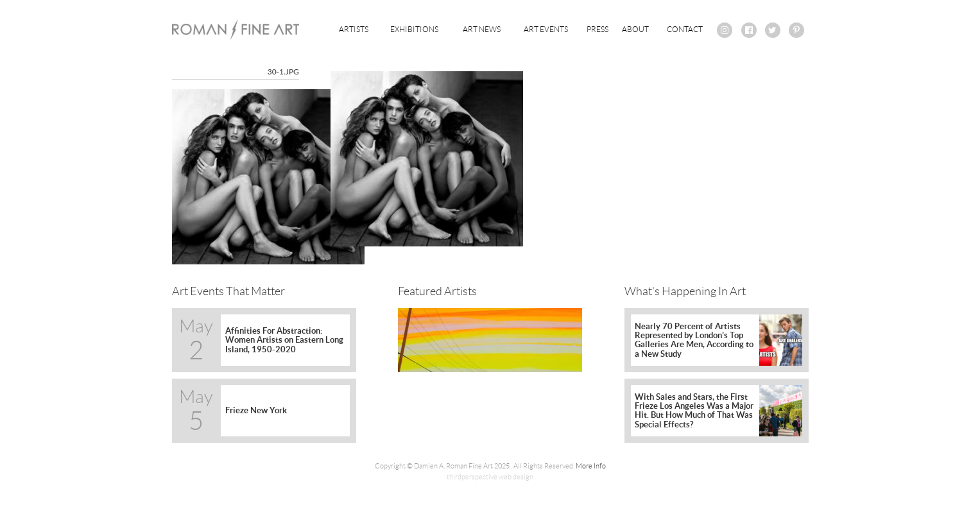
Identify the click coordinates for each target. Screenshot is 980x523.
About (635, 29)
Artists (354, 29)
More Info (591, 466)
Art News (482, 29)
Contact (685, 29)
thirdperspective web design (490, 477)
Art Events (546, 29)
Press (597, 29)
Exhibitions (414, 29)
